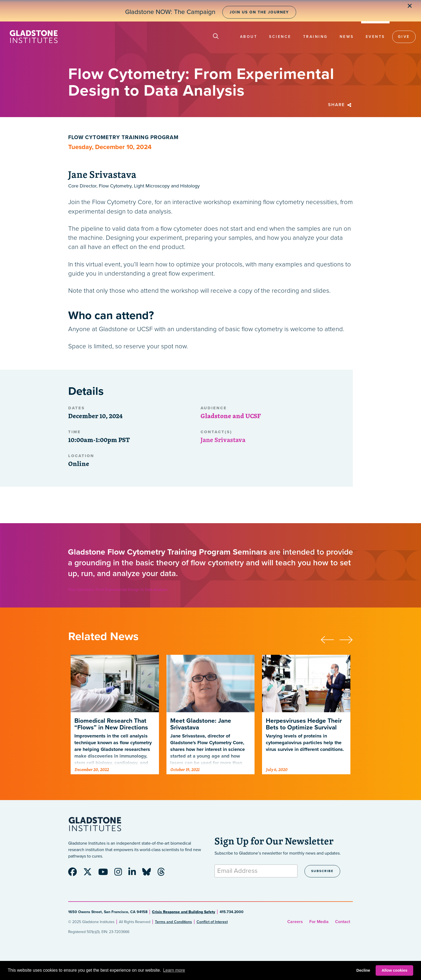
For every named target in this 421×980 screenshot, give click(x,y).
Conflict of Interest (212, 922)
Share (340, 105)
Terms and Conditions (173, 922)
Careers (295, 922)
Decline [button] (363, 970)
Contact (343, 922)
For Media (319, 922)
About (249, 37)
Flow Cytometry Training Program (123, 138)
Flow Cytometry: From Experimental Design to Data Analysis (118, 590)
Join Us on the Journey (259, 12)
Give (404, 37)
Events (375, 37)
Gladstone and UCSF (231, 416)
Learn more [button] (174, 970)
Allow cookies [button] (394, 970)
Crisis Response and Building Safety (184, 912)
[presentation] (330, 639)
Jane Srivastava (223, 440)
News (347, 37)
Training (315, 37)
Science (280, 37)
